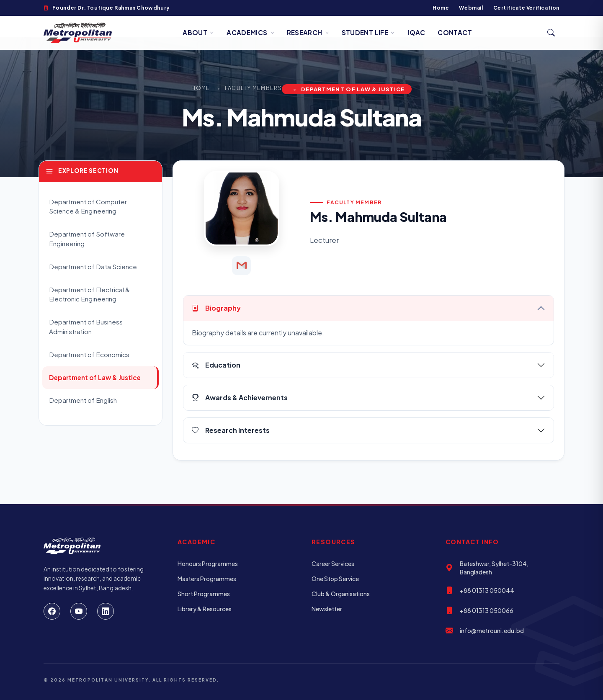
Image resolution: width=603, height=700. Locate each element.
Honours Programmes (208, 564)
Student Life (368, 32)
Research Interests (231, 430)
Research (308, 32)
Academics (250, 32)
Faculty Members (253, 88)
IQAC (416, 32)
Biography (216, 308)
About (198, 32)
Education (216, 365)
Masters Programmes (207, 579)
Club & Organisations (341, 594)
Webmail (471, 8)
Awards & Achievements (240, 398)
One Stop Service (335, 579)
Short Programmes (204, 594)
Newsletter (327, 609)
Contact (455, 32)
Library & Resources (205, 609)
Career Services (333, 564)
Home (441, 8)
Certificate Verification (526, 8)
